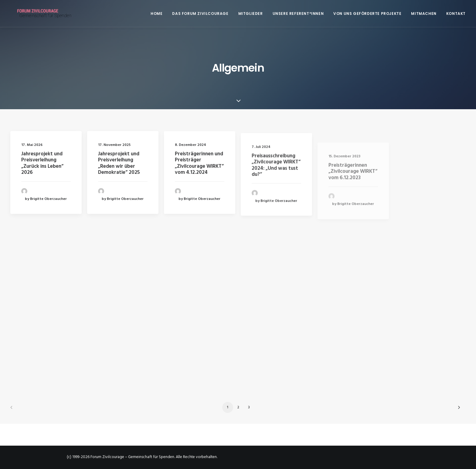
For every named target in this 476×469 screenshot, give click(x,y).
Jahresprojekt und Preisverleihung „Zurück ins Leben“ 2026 (42, 163)
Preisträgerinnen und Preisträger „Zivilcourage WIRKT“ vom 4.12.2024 (199, 171)
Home (156, 13)
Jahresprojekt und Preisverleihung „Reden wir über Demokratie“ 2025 (119, 164)
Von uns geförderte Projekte (367, 13)
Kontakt (456, 13)
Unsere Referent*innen (298, 13)
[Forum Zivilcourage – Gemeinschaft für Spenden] (41, 13)
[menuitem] (159, 13)
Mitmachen (424, 13)
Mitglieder (251, 13)
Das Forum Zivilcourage (200, 13)
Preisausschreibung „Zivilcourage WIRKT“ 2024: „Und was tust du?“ (276, 187)
